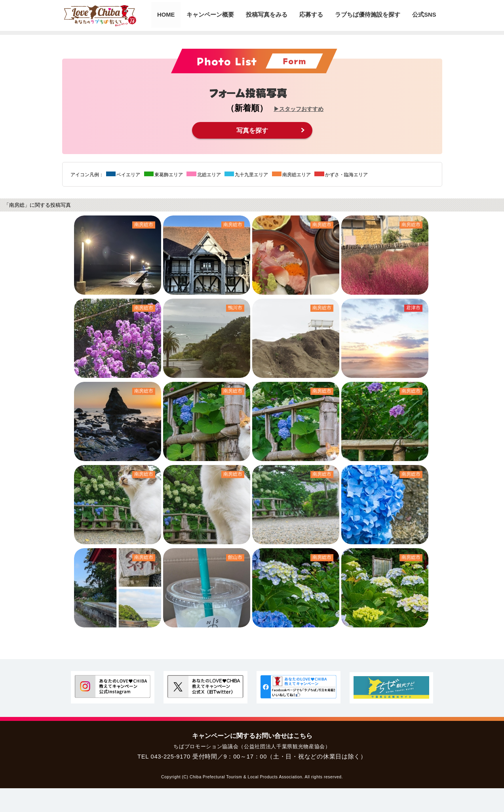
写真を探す (252, 130)
